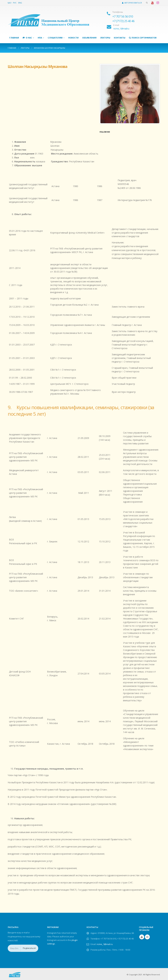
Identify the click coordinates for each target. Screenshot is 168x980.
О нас (27, 38)
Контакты (120, 38)
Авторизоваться (132, 3)
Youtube (142, 937)
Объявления (89, 38)
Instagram (147, 937)
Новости (73, 38)
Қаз (10, 3)
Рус (15, 3)
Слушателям (55, 38)
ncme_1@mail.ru (105, 944)
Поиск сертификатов (143, 38)
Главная (14, 38)
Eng (20, 3)
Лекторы (105, 38)
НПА (40, 38)
